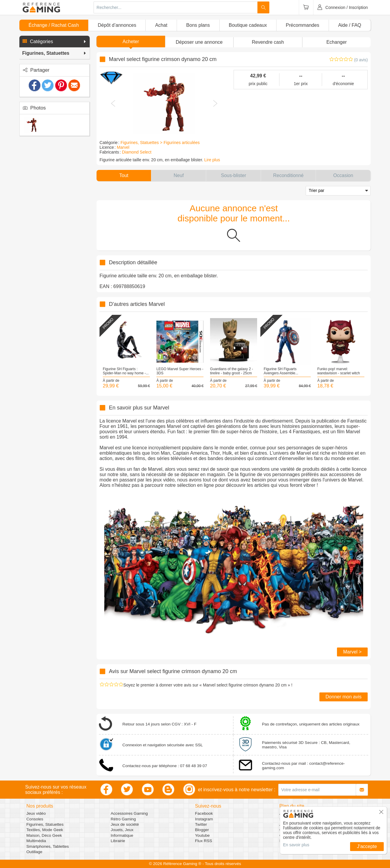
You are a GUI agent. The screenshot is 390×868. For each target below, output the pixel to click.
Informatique (122, 835)
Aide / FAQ (350, 25)
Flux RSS (204, 841)
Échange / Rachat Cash (54, 25)
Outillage (35, 852)
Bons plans (198, 25)
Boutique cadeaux (248, 25)
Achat (161, 25)
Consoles (35, 819)
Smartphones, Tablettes (48, 846)
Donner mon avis (344, 697)
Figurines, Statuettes (45, 824)
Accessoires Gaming (129, 813)
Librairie (118, 841)
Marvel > (352, 652)
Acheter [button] (131, 42)
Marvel (123, 147)
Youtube (202, 835)
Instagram (204, 819)
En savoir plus (296, 845)
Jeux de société (125, 824)
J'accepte (367, 846)
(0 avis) (361, 60)
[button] (55, 42)
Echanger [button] (337, 42)
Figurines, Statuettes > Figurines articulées (160, 143)
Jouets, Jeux (122, 830)
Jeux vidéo (36, 813)
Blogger (202, 830)
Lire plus (212, 160)
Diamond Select (137, 152)
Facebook (204, 813)
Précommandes (302, 25)
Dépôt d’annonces (117, 25)
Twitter (201, 824)
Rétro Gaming (123, 819)
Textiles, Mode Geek (45, 830)
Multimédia (36, 841)
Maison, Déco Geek (44, 835)
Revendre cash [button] (268, 42)
